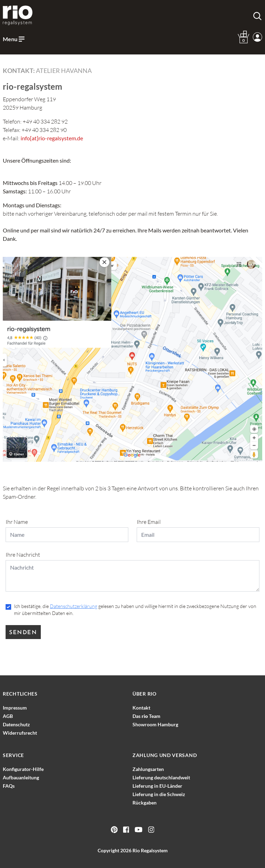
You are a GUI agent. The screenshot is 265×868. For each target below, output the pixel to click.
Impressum (15, 708)
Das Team (146, 716)
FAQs (9, 786)
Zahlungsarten (148, 769)
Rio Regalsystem (150, 850)
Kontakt (141, 708)
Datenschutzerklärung (74, 606)
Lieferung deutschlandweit (161, 777)
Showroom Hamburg (155, 724)
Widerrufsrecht (20, 733)
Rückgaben (145, 803)
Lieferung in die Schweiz (159, 794)
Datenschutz (16, 724)
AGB (8, 716)
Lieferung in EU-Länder (157, 786)
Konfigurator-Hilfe (23, 769)
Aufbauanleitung (21, 777)
